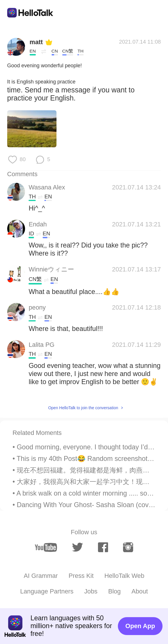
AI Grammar (41, 576)
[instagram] (128, 547)
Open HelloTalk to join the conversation (83, 408)
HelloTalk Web (124, 576)
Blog (114, 591)
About (140, 591)
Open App (140, 626)
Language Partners (47, 591)
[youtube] (46, 547)
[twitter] (78, 547)
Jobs (91, 591)
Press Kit (81, 576)
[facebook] (103, 547)
